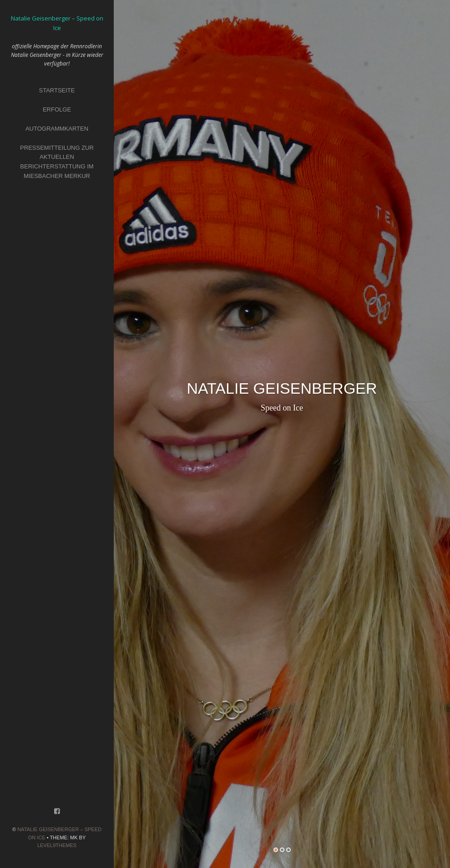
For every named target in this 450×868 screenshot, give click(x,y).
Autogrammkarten (57, 129)
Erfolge (57, 109)
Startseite (57, 90)
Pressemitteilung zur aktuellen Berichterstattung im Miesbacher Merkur (57, 162)
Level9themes (57, 845)
